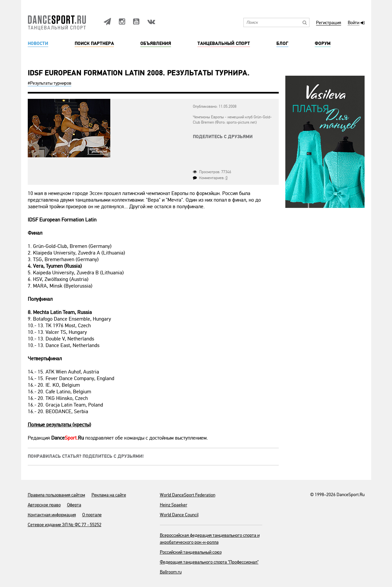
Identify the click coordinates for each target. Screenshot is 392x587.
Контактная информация (52, 515)
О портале (92, 515)
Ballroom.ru (171, 572)
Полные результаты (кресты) (59, 425)
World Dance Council (179, 515)
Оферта (74, 505)
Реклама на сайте (109, 495)
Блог (282, 44)
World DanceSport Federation (188, 495)
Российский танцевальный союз (191, 552)
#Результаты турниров (50, 83)
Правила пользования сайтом (56, 495)
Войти (354, 23)
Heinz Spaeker (174, 505)
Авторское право (44, 505)
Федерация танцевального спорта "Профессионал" (209, 562)
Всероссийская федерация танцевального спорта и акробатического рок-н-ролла (210, 539)
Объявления (156, 44)
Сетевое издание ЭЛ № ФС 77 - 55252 (65, 525)
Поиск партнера (94, 44)
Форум (323, 44)
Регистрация (329, 23)
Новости (38, 44)
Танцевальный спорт (224, 44)
